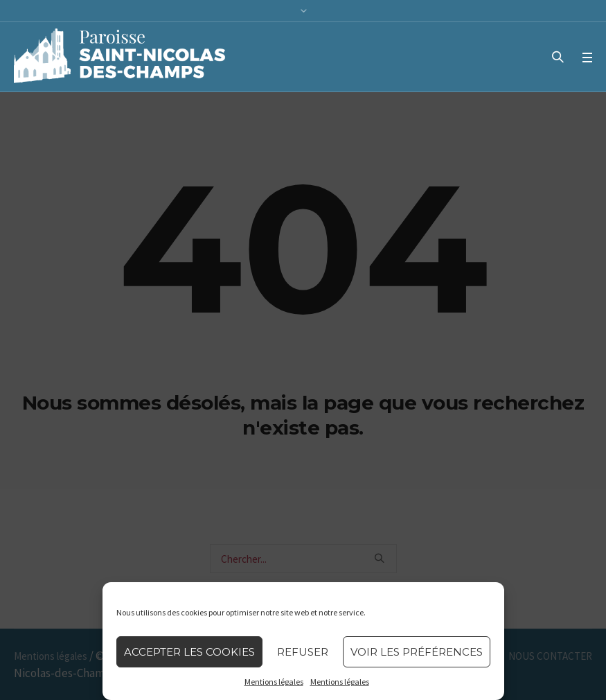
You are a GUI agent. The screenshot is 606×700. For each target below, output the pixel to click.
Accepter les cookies (189, 652)
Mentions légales (274, 682)
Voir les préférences (417, 652)
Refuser (303, 652)
